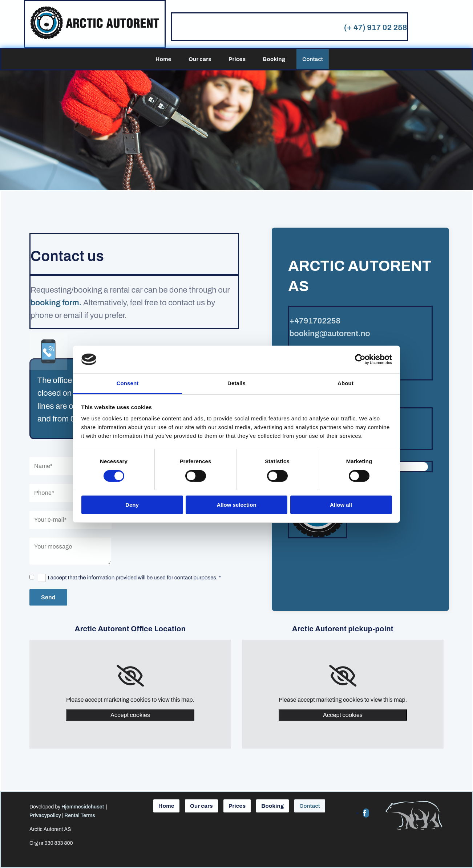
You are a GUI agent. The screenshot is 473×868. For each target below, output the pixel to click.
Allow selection (236, 505)
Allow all (341, 505)
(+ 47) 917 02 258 (376, 28)
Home (163, 59)
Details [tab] (236, 383)
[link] (130, 676)
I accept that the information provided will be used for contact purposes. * (135, 578)
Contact (313, 59)
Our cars (200, 59)
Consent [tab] (128, 383)
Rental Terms (80, 816)
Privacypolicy (45, 816)
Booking (274, 59)
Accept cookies (130, 715)
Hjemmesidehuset (83, 807)
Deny (132, 505)
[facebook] (365, 813)
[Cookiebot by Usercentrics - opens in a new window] (360, 359)
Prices (237, 59)
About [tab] (345, 383)
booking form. (56, 303)
